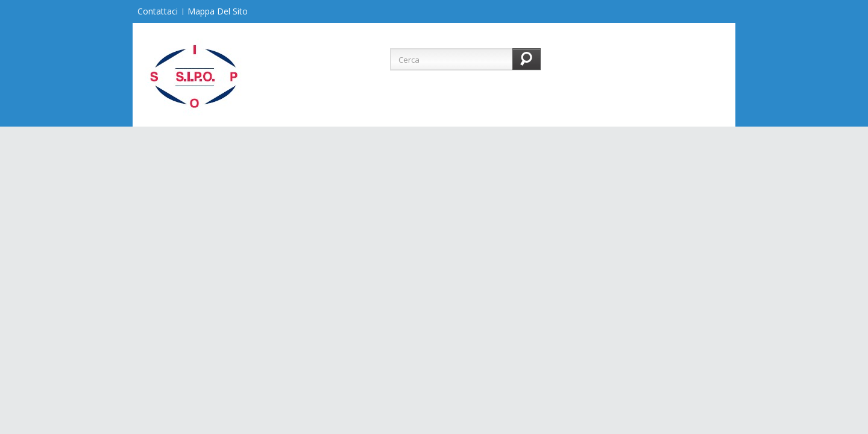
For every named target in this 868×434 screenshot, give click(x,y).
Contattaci (158, 11)
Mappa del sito (218, 11)
